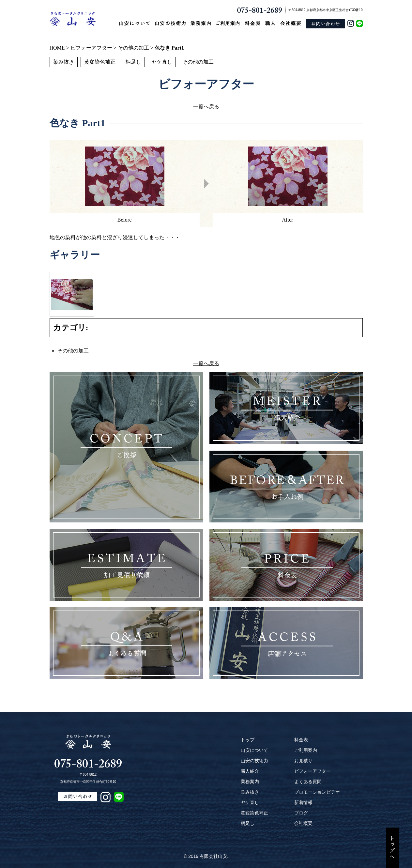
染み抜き (64, 62)
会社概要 (303, 823)
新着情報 (303, 802)
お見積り (303, 761)
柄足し (133, 62)
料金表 (301, 740)
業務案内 (250, 782)
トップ (248, 740)
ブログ (301, 813)
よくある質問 (308, 782)
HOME (57, 48)
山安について (254, 750)
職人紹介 (250, 771)
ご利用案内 (306, 750)
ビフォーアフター (91, 48)
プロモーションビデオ (317, 792)
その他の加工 (133, 48)
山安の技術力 (254, 761)
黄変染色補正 (100, 62)
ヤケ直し (162, 62)
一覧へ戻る (206, 107)
